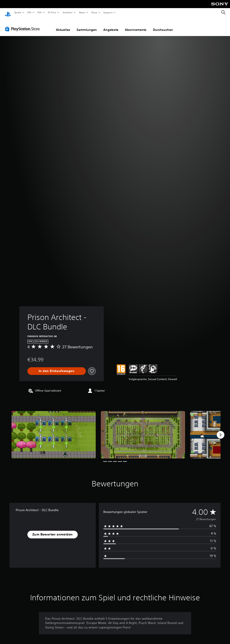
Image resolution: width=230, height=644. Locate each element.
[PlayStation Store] (23, 25)
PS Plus (52, 12)
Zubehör (68, 12)
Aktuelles (63, 25)
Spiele (18, 12)
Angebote (111, 25)
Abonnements (136, 25)
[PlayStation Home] (8, 13)
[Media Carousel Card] (54, 430)
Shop (94, 12)
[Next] (221, 431)
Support (108, 12)
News (82, 12)
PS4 (40, 12)
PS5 (30, 12)
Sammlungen (87, 25)
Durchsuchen (163, 25)
